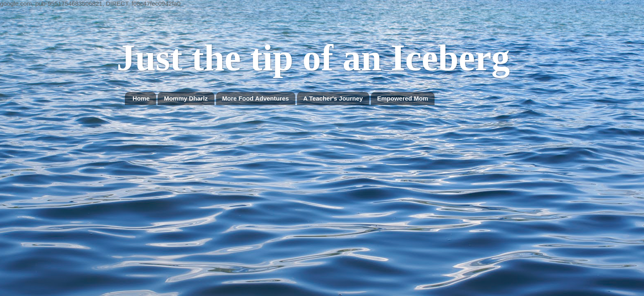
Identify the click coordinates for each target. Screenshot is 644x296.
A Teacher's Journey (333, 98)
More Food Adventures (256, 98)
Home (141, 98)
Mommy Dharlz (186, 98)
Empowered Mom (402, 98)
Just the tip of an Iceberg (313, 58)
